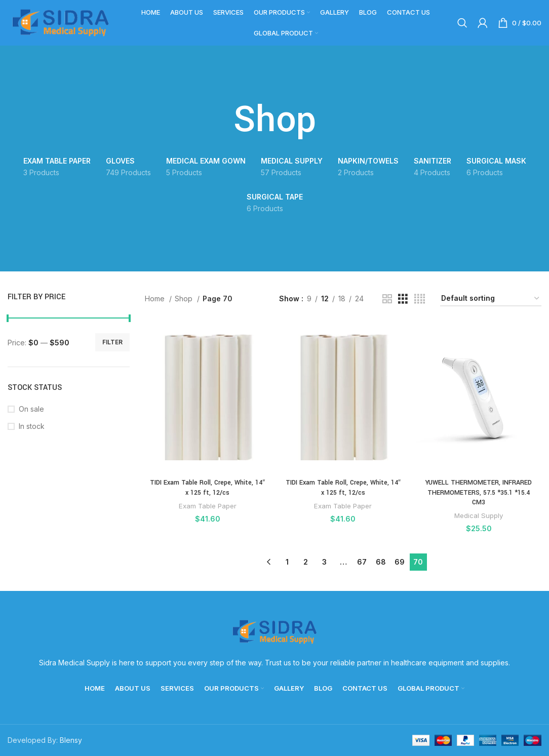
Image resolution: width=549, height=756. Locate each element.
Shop (185, 299)
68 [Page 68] (381, 562)
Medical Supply (479, 515)
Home (156, 299)
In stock (32, 426)
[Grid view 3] (403, 299)
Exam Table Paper (208, 506)
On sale (31, 409)
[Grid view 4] (420, 299)
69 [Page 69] (400, 562)
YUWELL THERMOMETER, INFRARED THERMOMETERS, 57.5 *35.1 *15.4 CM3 (479, 492)
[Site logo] (61, 22)
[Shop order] (491, 299)
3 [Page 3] (324, 562)
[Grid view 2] (387, 299)
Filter (112, 342)
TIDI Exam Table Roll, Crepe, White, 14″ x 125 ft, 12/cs (207, 488)
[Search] (462, 23)
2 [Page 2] (306, 562)
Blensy (71, 740)
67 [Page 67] (362, 562)
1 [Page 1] (287, 562)
